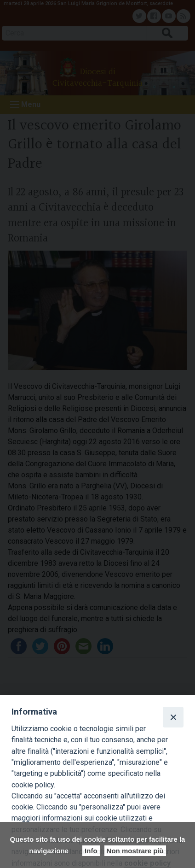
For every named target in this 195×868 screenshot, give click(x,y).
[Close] (173, 717)
